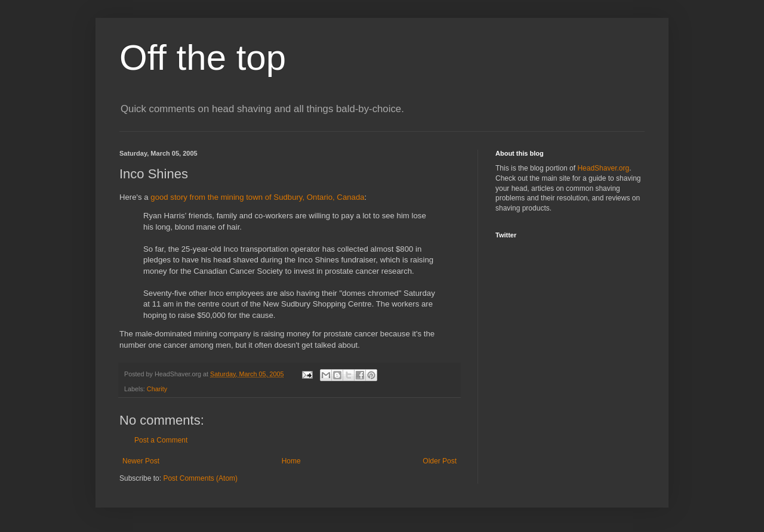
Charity (157, 389)
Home (291, 461)
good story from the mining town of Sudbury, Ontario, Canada (257, 197)
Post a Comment (161, 440)
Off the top (203, 58)
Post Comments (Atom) (200, 478)
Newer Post (141, 461)
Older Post (440, 461)
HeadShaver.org (603, 168)
